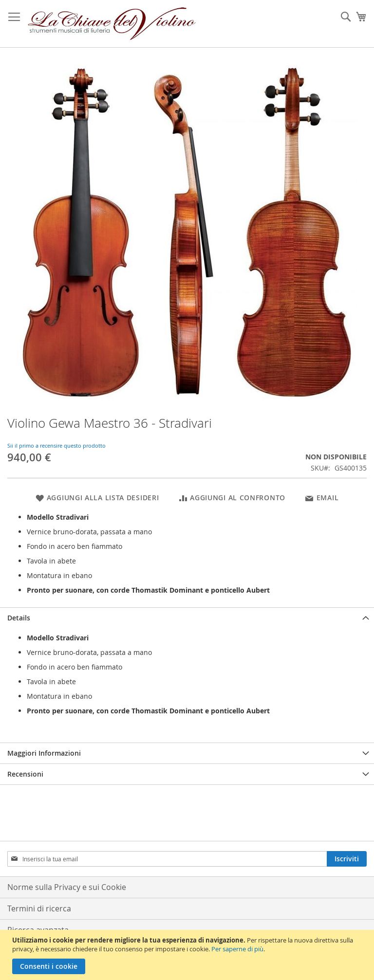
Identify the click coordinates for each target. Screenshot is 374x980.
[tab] (187, 618)
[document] (188, 955)
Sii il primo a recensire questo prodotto (56, 445)
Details (19, 618)
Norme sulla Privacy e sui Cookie (67, 887)
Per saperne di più (237, 949)
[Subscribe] (347, 859)
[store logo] (112, 24)
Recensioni (25, 774)
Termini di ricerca (39, 908)
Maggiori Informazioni (44, 753)
